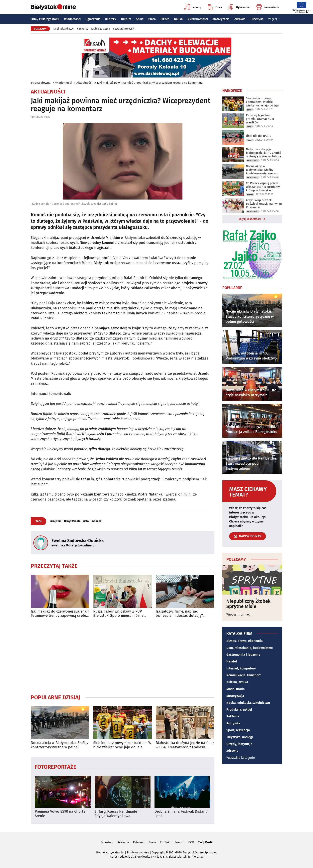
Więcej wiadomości (250, 219)
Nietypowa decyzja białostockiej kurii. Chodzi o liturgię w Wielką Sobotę (263, 153)
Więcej (274, 19)
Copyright (158, 852)
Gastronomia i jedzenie (243, 655)
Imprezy (193, 7)
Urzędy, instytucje (239, 744)
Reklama (233, 716)
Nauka (178, 19)
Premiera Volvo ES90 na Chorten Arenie (61, 814)
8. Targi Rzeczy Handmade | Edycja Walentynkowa (117, 814)
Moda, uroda (236, 689)
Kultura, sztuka (237, 682)
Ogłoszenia (239, 7)
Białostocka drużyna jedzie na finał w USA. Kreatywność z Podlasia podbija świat (185, 745)
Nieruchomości (198, 19)
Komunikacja (268, 7)
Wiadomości (72, 19)
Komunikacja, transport (244, 675)
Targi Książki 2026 (63, 29)
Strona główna (41, 83)
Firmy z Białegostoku (45, 19)
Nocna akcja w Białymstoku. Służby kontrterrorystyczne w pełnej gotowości (59, 745)
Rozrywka (233, 723)
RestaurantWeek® (124, 29)
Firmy (215, 7)
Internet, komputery (241, 668)
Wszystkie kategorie (241, 758)
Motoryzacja (221, 19)
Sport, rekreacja (238, 730)
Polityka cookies (138, 852)
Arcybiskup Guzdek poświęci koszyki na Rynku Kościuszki (264, 204)
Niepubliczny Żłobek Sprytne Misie (248, 604)
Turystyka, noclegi (240, 737)
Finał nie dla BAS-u (259, 136)
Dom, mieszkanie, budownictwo (250, 648)
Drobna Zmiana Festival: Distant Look (181, 814)
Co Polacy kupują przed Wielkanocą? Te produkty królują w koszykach (263, 187)
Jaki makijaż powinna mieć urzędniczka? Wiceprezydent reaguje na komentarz (150, 83)
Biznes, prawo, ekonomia (245, 641)
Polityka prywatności (110, 852)
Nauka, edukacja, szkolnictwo (248, 703)
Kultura (126, 19)
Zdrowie (240, 19)
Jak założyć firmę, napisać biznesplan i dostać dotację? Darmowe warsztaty (179, 614)
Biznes (165, 19)
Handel (232, 661)
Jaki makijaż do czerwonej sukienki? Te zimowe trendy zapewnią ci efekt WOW (60, 614)
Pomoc (179, 842)
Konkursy (82, 29)
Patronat (139, 842)
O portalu (107, 842)
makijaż (96, 521)
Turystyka (257, 19)
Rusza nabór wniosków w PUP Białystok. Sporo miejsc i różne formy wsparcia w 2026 (118, 614)
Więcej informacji (239, 614)
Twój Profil (205, 842)
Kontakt (165, 842)
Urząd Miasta (72, 521)
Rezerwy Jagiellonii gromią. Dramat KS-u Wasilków (260, 119)
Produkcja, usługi (239, 710)
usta (86, 521)
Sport (140, 19)
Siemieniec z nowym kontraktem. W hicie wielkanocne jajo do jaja (122, 745)
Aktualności (84, 83)
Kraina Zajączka (101, 29)
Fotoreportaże (55, 767)
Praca (152, 19)
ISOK (191, 842)
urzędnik (56, 521)
